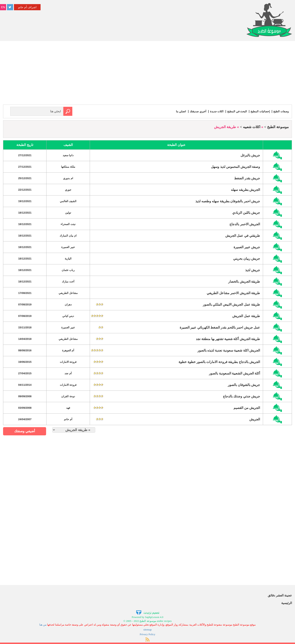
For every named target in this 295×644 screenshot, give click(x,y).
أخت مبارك (68, 281)
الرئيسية (287, 603)
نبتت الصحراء (68, 224)
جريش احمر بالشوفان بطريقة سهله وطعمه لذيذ (228, 201)
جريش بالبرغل (250, 155)
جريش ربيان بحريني (247, 258)
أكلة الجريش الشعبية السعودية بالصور (234, 373)
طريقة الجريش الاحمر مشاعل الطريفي (233, 293)
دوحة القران (68, 396)
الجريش (255, 419)
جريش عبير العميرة (247, 247)
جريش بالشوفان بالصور (244, 385)
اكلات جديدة (213, 111)
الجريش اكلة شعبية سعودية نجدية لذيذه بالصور (229, 350)
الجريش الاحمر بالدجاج (245, 224)
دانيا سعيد (68, 155)
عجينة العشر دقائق (280, 595)
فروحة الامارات (68, 362)
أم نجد (68, 373)
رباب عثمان (68, 270)
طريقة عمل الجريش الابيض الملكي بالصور (231, 304)
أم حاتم (68, 419)
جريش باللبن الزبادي (246, 212)
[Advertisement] (147, 74)
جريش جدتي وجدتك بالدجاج (241, 396)
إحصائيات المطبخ (259, 111)
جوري (68, 189)
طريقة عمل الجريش (246, 316)
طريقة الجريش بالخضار (244, 281)
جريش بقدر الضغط (247, 178)
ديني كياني (68, 316)
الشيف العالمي (68, 201)
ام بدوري (68, 178)
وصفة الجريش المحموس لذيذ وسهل (235, 167)
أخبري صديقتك (194, 111)
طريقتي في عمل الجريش (243, 235)
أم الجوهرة (68, 350)
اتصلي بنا (176, 111)
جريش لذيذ (253, 270)
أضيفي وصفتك (25, 431)
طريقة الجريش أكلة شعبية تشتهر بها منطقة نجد (228, 339)
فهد (68, 408)
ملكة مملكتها (68, 167)
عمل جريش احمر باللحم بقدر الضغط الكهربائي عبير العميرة (220, 327)
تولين (68, 212)
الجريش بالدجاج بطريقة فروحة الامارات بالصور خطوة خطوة (219, 362)
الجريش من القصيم (247, 408)
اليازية (68, 258)
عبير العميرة (68, 247)
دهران (68, 304)
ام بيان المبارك (68, 235)
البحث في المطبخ (235, 111)
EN (3, 7)
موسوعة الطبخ (278, 127)
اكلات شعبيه (252, 127)
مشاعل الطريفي (68, 293)
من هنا (43, 624)
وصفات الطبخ (281, 111)
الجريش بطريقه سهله (245, 189)
